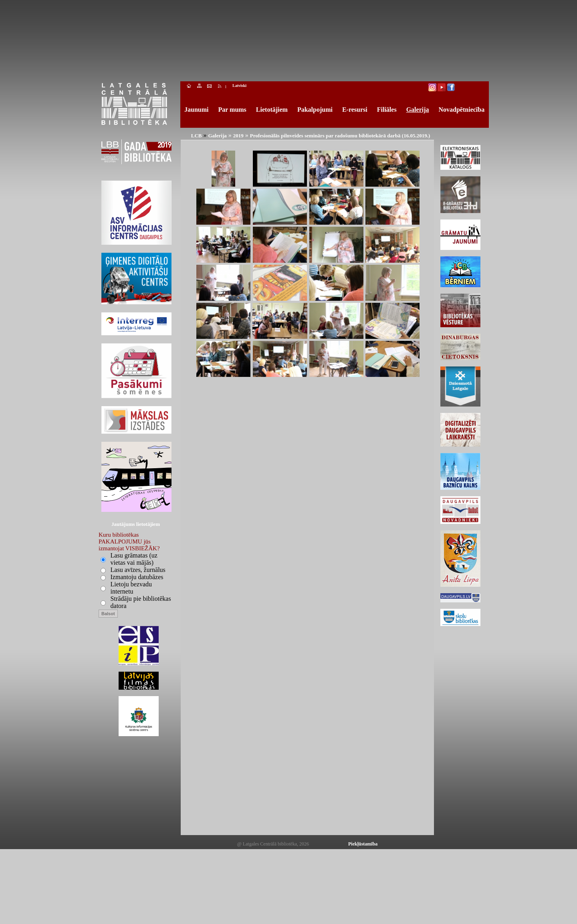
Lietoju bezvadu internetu (131, 588)
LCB (197, 136)
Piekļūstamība (363, 844)
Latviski (239, 86)
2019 (238, 136)
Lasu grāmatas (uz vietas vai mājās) (134, 559)
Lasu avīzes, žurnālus (138, 570)
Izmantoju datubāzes (137, 577)
